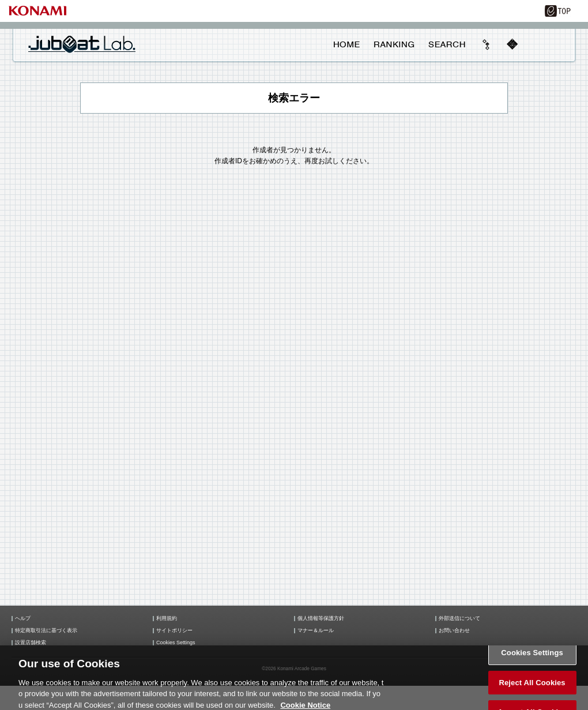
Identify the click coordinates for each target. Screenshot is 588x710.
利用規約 (167, 619)
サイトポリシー (174, 631)
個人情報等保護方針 (321, 619)
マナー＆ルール (316, 631)
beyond (487, 44)
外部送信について (459, 619)
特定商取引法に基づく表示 (46, 631)
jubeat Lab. (82, 44)
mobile (512, 44)
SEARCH (447, 44)
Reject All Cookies (532, 686)
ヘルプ (23, 619)
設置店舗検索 (31, 643)
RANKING (394, 44)
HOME (347, 44)
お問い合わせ (454, 631)
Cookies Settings (176, 643)
